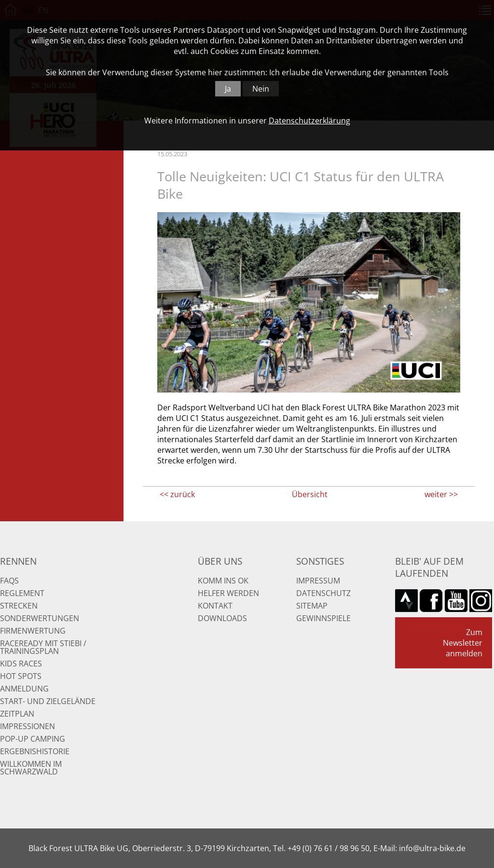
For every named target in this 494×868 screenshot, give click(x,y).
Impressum (318, 581)
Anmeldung (24, 689)
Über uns (220, 561)
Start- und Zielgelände (48, 701)
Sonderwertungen (40, 618)
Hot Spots (21, 676)
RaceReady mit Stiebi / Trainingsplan (43, 647)
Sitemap (312, 606)
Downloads (222, 618)
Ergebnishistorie (35, 751)
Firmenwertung (33, 631)
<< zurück (177, 494)
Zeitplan (17, 714)
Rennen (18, 561)
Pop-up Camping (33, 739)
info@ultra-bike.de (432, 848)
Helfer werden (228, 593)
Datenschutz (323, 593)
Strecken (19, 606)
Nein (261, 89)
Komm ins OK (223, 581)
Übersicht (310, 494)
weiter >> (441, 494)
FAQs (9, 581)
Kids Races (21, 664)
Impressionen (27, 726)
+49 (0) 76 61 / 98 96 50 (329, 848)
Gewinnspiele (323, 618)
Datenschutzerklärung (309, 121)
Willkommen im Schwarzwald (31, 768)
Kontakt (215, 606)
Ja (228, 89)
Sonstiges (320, 561)
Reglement (22, 593)
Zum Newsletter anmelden (463, 643)
